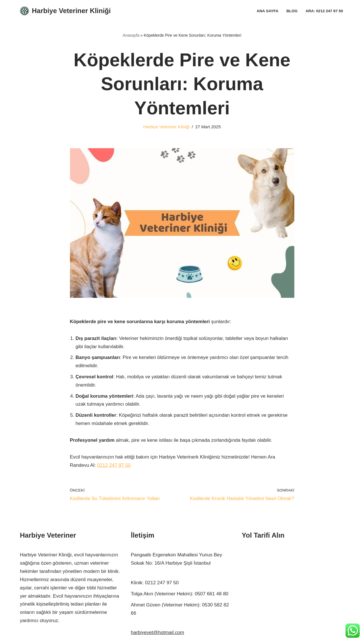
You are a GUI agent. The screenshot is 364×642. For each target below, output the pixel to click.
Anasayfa (131, 35)
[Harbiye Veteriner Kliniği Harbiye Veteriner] (65, 11)
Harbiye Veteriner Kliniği (166, 127)
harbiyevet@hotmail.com (157, 633)
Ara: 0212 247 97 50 (324, 11)
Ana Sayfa (267, 11)
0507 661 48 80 (212, 594)
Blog (292, 11)
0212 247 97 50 (114, 465)
